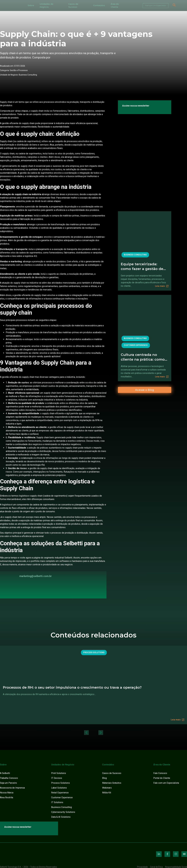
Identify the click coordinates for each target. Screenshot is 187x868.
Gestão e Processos (19, 70)
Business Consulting (28, 75)
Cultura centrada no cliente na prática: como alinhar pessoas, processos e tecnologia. (143, 357)
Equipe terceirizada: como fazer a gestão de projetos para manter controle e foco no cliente (142, 267)
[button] (86, 733)
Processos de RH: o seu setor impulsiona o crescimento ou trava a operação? (72, 687)
